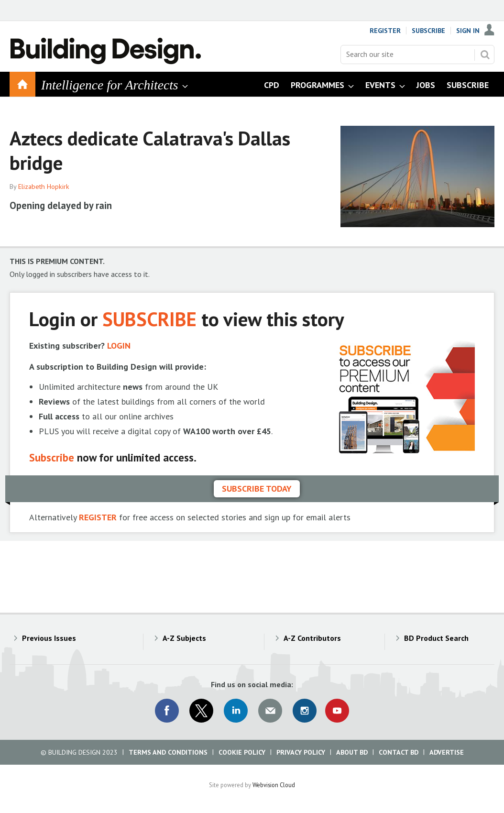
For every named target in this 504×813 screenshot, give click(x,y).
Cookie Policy (242, 752)
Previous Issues (49, 638)
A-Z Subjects (184, 638)
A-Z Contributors (312, 638)
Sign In (468, 31)
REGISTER (98, 517)
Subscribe (428, 31)
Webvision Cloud (274, 785)
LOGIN (119, 346)
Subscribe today (257, 489)
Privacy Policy (301, 752)
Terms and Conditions (168, 752)
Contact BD (399, 752)
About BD (352, 752)
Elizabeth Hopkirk (44, 187)
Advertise (447, 752)
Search (485, 55)
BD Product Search (436, 638)
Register (385, 31)
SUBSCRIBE (149, 319)
